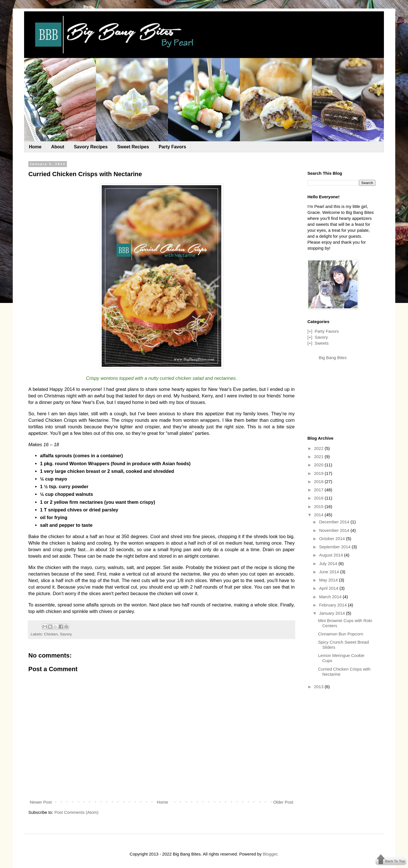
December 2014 (335, 522)
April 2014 (329, 588)
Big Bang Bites (333, 358)
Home (35, 147)
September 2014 (335, 547)
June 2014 (330, 572)
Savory (66, 634)
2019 (319, 473)
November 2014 (335, 530)
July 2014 (329, 563)
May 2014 (329, 580)
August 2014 (331, 555)
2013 (319, 687)
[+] (310, 331)
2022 (319, 448)
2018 (319, 482)
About (58, 147)
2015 (319, 506)
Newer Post (41, 802)
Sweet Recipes (133, 147)
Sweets (321, 343)
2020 (319, 465)
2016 (319, 498)
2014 (319, 515)
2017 (319, 490)
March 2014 (331, 597)
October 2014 (332, 539)
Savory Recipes (91, 147)
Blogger (270, 854)
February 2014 (333, 605)
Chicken (51, 634)
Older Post (283, 802)
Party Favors (172, 147)
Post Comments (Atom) (76, 812)
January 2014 (332, 613)
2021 (319, 457)
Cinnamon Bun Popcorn (341, 634)
